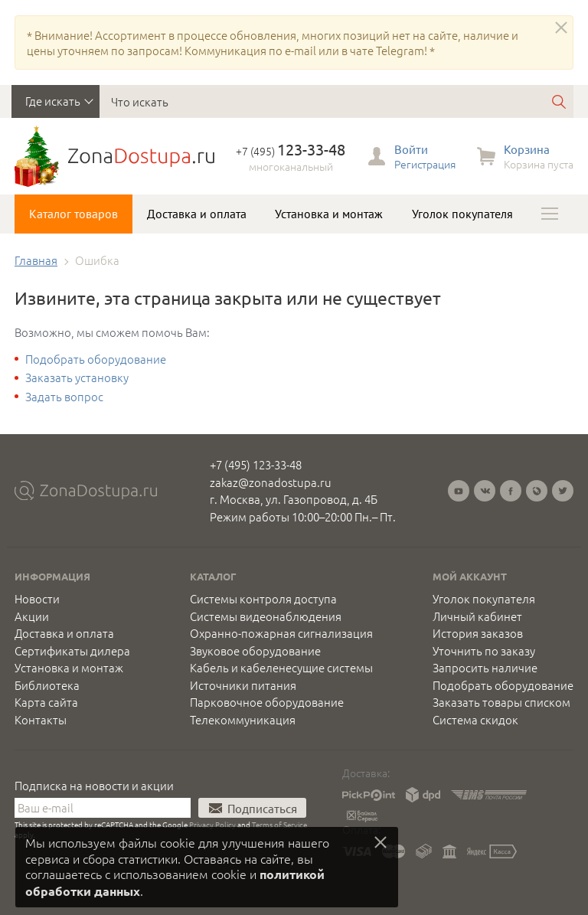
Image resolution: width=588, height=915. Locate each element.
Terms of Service (279, 824)
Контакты (41, 720)
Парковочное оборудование (267, 702)
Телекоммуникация (243, 720)
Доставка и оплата (197, 214)
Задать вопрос (64, 396)
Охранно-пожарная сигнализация (281, 633)
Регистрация (425, 164)
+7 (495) (291, 151)
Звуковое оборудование (255, 651)
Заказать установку (77, 377)
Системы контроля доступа (263, 599)
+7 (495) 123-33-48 (256, 464)
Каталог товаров (73, 214)
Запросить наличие (485, 668)
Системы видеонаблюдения (266, 616)
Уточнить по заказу (484, 651)
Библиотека (47, 685)
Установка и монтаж (329, 214)
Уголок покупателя (462, 214)
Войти (411, 149)
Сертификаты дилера (72, 651)
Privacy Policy (212, 824)
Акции (32, 616)
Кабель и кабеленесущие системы (281, 668)
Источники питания (243, 685)
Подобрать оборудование (96, 359)
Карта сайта (46, 702)
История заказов (478, 633)
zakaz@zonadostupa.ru (271, 482)
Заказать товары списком (501, 702)
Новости (37, 599)
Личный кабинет (477, 616)
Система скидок (475, 720)
